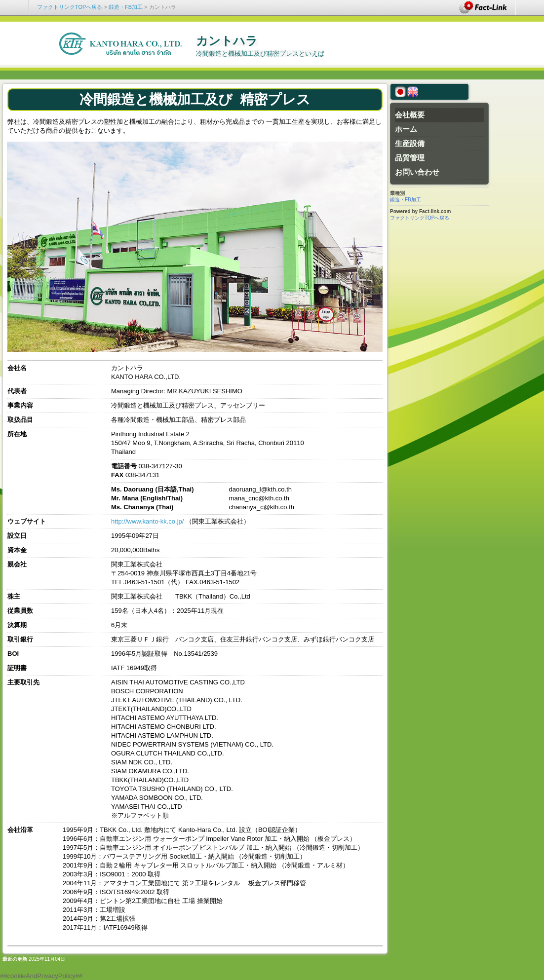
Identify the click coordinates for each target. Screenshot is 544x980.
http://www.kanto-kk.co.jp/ (147, 521)
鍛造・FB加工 (126, 7)
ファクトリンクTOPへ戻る (70, 7)
